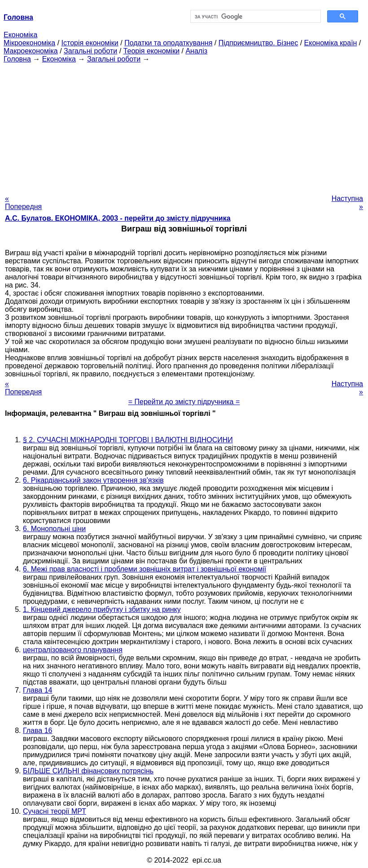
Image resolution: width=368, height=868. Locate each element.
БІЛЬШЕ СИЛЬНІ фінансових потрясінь (88, 771)
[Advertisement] (184, 126)
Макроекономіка (31, 51)
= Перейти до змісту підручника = (184, 402)
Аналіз (196, 51)
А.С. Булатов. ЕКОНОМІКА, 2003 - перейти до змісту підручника (118, 218)
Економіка (20, 35)
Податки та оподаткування (168, 43)
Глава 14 (37, 690)
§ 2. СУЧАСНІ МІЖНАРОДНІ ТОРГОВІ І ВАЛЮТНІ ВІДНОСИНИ (128, 440)
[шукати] (255, 17)
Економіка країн (331, 43)
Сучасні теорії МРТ (55, 811)
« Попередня (23, 203)
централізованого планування (73, 650)
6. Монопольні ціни (54, 529)
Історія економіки (90, 43)
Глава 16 (37, 731)
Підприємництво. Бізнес (258, 43)
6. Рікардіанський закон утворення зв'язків (93, 480)
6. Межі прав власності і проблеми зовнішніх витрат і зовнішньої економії (145, 569)
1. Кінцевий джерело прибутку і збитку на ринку (102, 609)
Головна (17, 59)
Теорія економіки (151, 51)
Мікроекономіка (29, 43)
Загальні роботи (90, 51)
